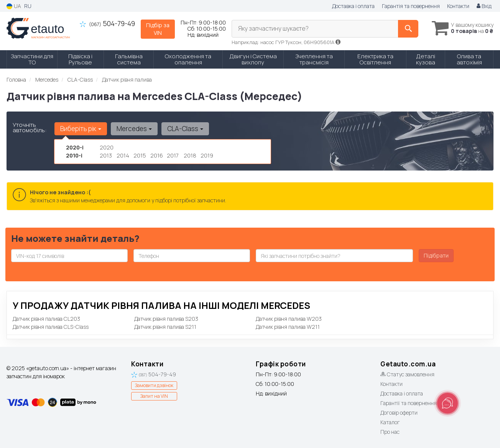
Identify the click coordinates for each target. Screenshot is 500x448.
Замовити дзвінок (154, 385)
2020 (107, 147)
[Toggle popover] (447, 403)
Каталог (390, 422)
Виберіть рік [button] (80, 129)
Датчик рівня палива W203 (289, 319)
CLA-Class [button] (183, 129)
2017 (173, 155)
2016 (157, 155)
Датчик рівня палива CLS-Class (51, 327)
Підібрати (436, 255)
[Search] (403, 29)
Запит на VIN (154, 396)
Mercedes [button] (133, 129)
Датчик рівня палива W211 (288, 327)
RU (28, 6)
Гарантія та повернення (411, 6)
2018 (190, 155)
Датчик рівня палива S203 (166, 319)
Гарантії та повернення (409, 403)
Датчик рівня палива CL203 (46, 319)
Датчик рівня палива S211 (165, 327)
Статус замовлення (407, 374)
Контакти (458, 6)
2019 (207, 155)
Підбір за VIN (158, 29)
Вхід (484, 6)
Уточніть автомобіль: (30, 127)
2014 (123, 155)
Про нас (390, 432)
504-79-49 (107, 23)
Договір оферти (399, 413)
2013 (106, 155)
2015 (140, 155)
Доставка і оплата (353, 6)
